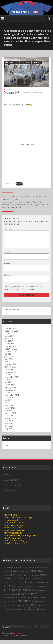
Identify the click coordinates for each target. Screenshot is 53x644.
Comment (9, 229)
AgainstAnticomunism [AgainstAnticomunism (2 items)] (34, 571)
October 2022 (10, 378)
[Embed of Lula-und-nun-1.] (27, 144)
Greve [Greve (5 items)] (13, 590)
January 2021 (10, 417)
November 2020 (12, 422)
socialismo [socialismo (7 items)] (22, 605)
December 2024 (11, 353)
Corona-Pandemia (31, 92)
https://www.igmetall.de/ (15, 534)
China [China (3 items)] (23, 579)
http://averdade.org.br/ (14, 531)
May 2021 (9, 409)
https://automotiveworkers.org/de (19, 521)
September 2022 (12, 381)
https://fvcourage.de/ (13, 537)
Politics (27, 62)
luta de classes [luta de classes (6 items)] (22, 594)
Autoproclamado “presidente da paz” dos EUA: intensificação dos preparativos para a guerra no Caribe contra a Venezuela (26, 205)
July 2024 (8, 358)
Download (19, 184)
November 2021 (12, 394)
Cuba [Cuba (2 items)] (30, 583)
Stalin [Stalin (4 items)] (33, 609)
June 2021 (9, 406)
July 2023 (8, 365)
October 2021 (10, 396)
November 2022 (12, 376)
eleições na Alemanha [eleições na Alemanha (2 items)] (11, 587)
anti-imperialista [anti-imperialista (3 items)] (11, 575)
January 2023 (10, 371)
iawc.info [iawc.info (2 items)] (20, 590)
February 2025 (11, 350)
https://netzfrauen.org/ (14, 544)
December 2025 (11, 335)
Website (8, 279)
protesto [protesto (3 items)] (43, 601)
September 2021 (12, 399)
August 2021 (10, 401)
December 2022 (11, 373)
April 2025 (9, 345)
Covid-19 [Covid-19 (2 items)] (24, 583)
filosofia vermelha (12, 524)
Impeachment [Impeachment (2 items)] (29, 590)
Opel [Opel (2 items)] (17, 601)
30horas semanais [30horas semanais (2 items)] (21, 571)
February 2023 (11, 368)
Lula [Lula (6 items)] (7, 594)
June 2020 (9, 430)
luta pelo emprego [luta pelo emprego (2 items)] (40, 594)
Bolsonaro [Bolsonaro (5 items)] (35, 575)
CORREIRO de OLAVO (22, 12)
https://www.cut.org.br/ (14, 526)
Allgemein (9, 62)
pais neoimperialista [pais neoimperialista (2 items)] (26, 601)
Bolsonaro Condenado (15, 92)
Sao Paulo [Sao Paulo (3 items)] (8, 605)
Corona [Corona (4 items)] (17, 582)
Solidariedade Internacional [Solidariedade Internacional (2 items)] (20, 609)
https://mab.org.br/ (12, 542)
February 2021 (11, 414)
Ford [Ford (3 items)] (6, 590)
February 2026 (11, 332)
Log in (7, 449)
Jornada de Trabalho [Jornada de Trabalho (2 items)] (40, 590)
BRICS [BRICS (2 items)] (18, 579)
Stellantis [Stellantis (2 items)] (40, 609)
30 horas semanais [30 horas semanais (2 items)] (10, 571)
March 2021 (10, 412)
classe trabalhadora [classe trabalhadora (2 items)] (33, 579)
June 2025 (9, 342)
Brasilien (19, 62)
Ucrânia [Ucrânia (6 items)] (33, 612)
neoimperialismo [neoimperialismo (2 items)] (9, 601)
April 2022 (9, 386)
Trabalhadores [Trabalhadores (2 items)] (22, 613)
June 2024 (9, 360)
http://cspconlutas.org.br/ (15, 529)
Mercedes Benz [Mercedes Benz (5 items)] (28, 598)
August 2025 (10, 340)
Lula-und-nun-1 (9, 184)
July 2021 (8, 404)
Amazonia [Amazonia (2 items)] (45, 571)
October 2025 (10, 337)
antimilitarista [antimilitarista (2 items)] (24, 575)
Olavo (8, 89)
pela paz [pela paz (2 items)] (36, 601)
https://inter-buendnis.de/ (15, 547)
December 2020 (11, 419)
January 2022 (10, 391)
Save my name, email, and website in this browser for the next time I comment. (23, 291)
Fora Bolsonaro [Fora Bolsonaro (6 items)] (36, 586)
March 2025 (10, 347)
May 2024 (9, 363)
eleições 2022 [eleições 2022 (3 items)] (41, 582)
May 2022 (9, 383)
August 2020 (10, 424)
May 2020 (9, 432)
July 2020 (8, 427)
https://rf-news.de (12, 519)
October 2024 (10, 355)
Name (7, 256)
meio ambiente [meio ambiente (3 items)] (11, 598)
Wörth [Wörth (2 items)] (42, 613)
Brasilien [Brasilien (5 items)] (10, 578)
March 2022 (10, 388)
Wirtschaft (37, 62)
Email (7, 267)
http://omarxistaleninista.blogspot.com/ (21, 539)
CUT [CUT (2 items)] (33, 583)
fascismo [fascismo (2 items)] (21, 587)
